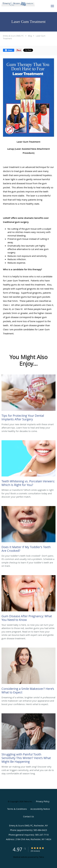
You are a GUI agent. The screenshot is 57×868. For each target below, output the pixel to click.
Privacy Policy (43, 801)
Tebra (41, 857)
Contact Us (28, 816)
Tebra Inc (28, 801)
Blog (30, 36)
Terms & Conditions (17, 809)
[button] (52, 6)
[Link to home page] (24, 4)
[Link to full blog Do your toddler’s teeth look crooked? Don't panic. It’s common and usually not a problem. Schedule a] (28, 530)
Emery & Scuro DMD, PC (13, 36)
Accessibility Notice (40, 809)
